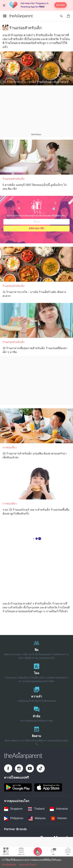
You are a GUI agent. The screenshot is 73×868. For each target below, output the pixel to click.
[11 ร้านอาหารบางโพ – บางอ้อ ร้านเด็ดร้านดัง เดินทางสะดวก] (36, 68)
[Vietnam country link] (59, 818)
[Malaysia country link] (37, 818)
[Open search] (61, 16)
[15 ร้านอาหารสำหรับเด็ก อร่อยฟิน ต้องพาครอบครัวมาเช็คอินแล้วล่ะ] (36, 426)
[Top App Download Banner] (36, 5)
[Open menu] (5, 16)
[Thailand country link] (36, 809)
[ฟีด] (36, 649)
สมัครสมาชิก (37, 228)
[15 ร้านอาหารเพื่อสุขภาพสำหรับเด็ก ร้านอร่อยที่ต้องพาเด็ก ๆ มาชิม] (36, 320)
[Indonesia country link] (59, 809)
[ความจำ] (36, 694)
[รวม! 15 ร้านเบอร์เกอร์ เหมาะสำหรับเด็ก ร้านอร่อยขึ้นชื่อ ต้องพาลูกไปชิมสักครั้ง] (36, 482)
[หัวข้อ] (36, 713)
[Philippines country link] (14, 818)
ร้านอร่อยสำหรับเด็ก (14, 179)
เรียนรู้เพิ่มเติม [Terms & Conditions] (9, 865)
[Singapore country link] (13, 809)
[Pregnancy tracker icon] (38, 851)
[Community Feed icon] (54, 852)
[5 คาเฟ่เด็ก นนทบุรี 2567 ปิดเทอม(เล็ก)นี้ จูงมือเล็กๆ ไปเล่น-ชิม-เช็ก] (36, 157)
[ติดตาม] (36, 735)
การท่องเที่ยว (10, 447)
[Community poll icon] (68, 852)
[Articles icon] (21, 852)
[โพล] (36, 672)
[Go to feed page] (21, 16)
